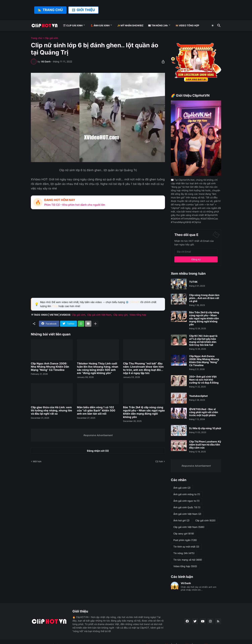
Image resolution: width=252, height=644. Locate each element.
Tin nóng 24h (184, 553)
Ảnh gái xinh (182, 488)
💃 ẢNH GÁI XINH (100, 25)
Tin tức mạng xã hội (188, 560)
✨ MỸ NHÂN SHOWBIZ (130, 25)
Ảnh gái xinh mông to (187, 494)
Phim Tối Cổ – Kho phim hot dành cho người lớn (75, 205)
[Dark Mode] (213, 26)
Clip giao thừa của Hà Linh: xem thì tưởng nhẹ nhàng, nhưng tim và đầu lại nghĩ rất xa (51, 411)
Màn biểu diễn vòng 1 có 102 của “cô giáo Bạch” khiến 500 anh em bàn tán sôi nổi (96, 411)
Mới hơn (37, 461)
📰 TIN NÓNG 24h (158, 25)
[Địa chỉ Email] (196, 252)
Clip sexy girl (120, 315)
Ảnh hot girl (181, 521)
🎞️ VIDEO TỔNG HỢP (187, 25)
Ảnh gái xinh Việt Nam (187, 514)
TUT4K (193, 282)
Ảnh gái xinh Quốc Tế (187, 507)
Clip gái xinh (51, 38)
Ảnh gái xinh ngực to (186, 501)
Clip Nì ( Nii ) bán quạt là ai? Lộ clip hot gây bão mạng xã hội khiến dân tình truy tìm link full (203, 340)
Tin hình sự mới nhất (186, 547)
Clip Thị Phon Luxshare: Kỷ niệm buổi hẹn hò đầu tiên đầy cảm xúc (205, 445)
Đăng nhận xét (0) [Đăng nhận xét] (98, 451)
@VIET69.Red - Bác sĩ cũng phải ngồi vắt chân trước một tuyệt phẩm (204, 412)
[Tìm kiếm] (218, 26)
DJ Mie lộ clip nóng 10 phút (205, 428)
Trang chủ (36, 38)
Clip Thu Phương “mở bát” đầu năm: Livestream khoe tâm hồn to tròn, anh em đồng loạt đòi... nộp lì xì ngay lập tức (143, 368)
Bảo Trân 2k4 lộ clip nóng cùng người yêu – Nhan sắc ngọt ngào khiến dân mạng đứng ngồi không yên (144, 412)
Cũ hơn (159, 461)
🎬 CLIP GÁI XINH (73, 25)
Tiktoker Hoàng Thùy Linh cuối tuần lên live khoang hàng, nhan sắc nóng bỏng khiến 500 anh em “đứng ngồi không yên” (98, 368)
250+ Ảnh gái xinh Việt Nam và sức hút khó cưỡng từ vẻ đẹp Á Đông (204, 380)
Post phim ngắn (185, 540)
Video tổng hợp (138, 315)
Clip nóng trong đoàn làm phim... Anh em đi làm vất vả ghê (204, 298)
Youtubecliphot (198, 396)
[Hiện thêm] (95, 324)
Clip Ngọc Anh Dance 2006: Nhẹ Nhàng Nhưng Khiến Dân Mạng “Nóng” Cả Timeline (50, 367)
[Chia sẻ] (162, 62)
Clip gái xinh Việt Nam (99, 315)
